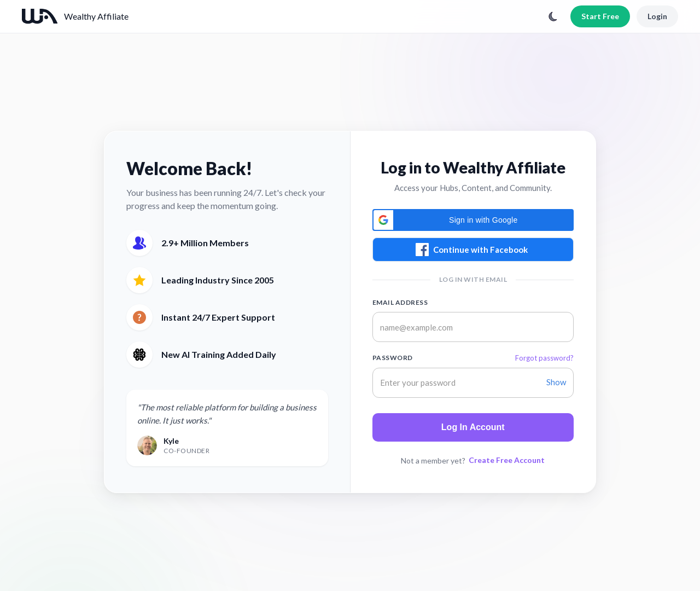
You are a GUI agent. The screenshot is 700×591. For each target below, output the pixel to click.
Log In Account (473, 427)
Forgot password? (544, 358)
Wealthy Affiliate (96, 16)
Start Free (600, 16)
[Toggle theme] (553, 16)
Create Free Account (507, 460)
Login (657, 16)
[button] (473, 220)
